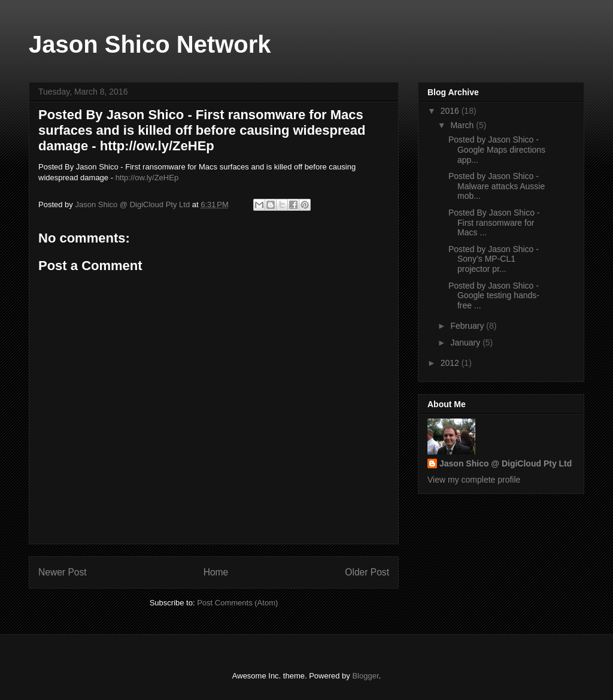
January (466, 343)
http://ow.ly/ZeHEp (147, 178)
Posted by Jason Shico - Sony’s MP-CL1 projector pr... (494, 259)
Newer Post (63, 572)
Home (216, 572)
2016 (451, 111)
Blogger (365, 676)
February (468, 326)
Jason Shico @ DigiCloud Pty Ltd (506, 463)
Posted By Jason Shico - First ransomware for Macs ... (494, 223)
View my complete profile (474, 480)
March (463, 125)
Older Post (367, 572)
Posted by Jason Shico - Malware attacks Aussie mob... (497, 186)
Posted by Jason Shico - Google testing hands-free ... (494, 296)
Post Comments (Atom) (237, 603)
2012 (451, 363)
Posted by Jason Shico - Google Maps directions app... (497, 150)
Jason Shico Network (150, 44)
